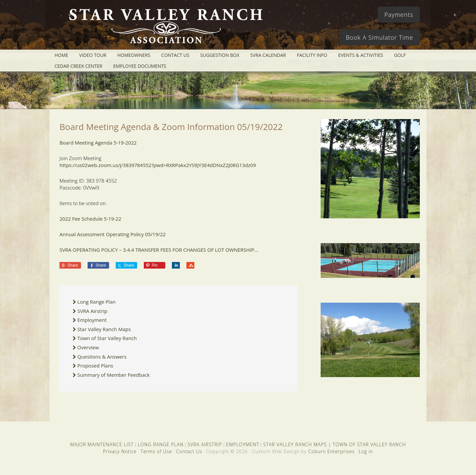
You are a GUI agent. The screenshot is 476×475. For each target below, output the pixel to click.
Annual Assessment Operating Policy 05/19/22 (113, 234)
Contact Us (189, 451)
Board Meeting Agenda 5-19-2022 (98, 143)
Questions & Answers (102, 357)
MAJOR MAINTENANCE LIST (102, 444)
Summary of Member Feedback (114, 375)
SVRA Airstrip (92, 311)
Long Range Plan (97, 302)
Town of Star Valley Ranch (107, 338)
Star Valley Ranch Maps (104, 329)
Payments (399, 15)
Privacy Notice (120, 451)
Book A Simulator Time (379, 37)
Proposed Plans (95, 366)
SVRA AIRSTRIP (205, 444)
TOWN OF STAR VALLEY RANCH (369, 444)
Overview (88, 347)
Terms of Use (156, 451)
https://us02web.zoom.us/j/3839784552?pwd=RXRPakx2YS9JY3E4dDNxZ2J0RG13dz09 (158, 165)
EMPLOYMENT (243, 444)
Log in (366, 451)
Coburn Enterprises (331, 451)
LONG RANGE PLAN (160, 444)
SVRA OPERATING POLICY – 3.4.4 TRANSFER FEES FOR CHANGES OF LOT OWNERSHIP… (159, 250)
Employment (92, 320)
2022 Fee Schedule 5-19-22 (90, 219)
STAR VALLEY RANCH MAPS (295, 444)
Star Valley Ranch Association (163, 28)
